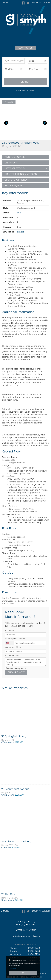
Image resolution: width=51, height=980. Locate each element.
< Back (9, 102)
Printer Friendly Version (20, 174)
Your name (10, 630)
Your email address (13, 647)
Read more (12, 968)
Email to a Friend (16, 180)
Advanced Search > (26, 91)
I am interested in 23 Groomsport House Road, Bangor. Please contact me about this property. (26, 662)
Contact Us (25, 48)
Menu (6, 3)
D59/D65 (21, 232)
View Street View (16, 168)
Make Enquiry (14, 186)
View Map (11, 163)
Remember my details (17, 668)
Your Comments (12, 655)
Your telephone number (16, 639)
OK (23, 973)
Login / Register (41, 3)
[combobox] (9, 643)
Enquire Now (16, 672)
